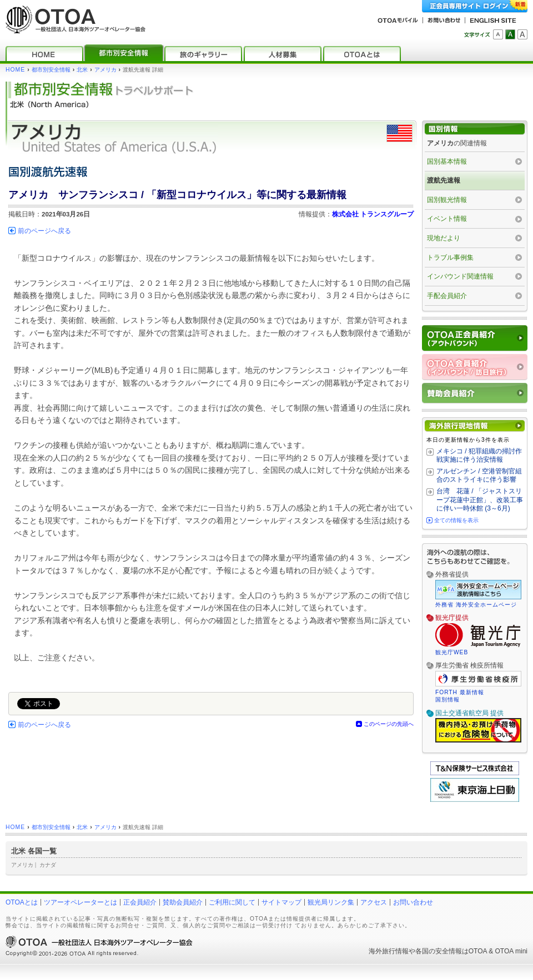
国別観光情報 (447, 200)
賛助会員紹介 (183, 902)
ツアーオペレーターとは (81, 902)
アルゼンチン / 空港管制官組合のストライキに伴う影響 (479, 476)
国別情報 (447, 699)
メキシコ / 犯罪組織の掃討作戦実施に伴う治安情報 (479, 456)
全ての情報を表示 (456, 520)
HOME (15, 70)
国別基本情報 (447, 161)
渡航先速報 (444, 180)
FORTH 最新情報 (460, 692)
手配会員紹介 (447, 296)
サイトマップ (281, 902)
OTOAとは (22, 902)
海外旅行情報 (389, 951)
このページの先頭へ (389, 724)
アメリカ (105, 70)
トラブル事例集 (450, 257)
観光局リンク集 (331, 902)
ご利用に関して (232, 902)
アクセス (374, 902)
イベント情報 (447, 219)
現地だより (444, 238)
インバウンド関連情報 (460, 276)
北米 (82, 70)
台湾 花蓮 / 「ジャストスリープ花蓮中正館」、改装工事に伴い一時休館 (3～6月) (480, 500)
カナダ (48, 865)
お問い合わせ (413, 902)
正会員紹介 (140, 902)
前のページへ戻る (44, 231)
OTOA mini (511, 951)
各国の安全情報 (439, 951)
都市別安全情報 (51, 70)
